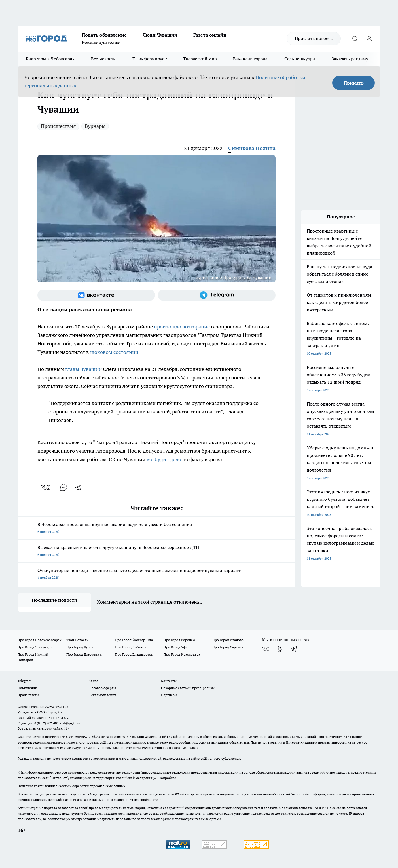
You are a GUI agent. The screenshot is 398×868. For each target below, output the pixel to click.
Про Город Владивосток (134, 654)
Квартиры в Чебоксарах (50, 59)
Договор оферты (103, 688)
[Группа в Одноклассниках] (280, 649)
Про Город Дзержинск (84, 654)
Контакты (169, 681)
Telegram (25, 681)
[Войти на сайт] (369, 39)
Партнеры (169, 695)
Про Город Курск (80, 647)
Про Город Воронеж (179, 640)
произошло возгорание (182, 327)
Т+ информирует (150, 59)
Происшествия (58, 126)
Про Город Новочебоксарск (39, 640)
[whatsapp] (63, 487)
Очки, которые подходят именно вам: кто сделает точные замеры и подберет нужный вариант (156, 574)
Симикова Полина (252, 148)
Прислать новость (314, 38)
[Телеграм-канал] (217, 295)
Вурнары (95, 126)
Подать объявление (104, 35)
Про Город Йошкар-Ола (134, 640)
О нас (94, 681)
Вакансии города (250, 59)
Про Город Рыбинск (130, 647)
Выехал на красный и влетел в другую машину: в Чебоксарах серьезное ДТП (156, 551)
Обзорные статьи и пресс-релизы (188, 688)
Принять (354, 83)
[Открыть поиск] (355, 39)
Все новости (103, 59)
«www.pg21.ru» (57, 707)
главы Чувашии (83, 369)
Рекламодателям (101, 42)
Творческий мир (200, 59)
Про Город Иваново (228, 640)
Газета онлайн (210, 35)
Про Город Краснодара (182, 654)
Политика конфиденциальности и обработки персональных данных (71, 786)
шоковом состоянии (114, 352)
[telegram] (80, 487)
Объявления (27, 688)
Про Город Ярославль (35, 647)
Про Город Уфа (175, 647)
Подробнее (167, 778)
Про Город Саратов (228, 647)
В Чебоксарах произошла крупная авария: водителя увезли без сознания (156, 528)
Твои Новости (77, 640)
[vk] (46, 487)
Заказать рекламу (350, 59)
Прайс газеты (28, 695)
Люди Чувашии (160, 35)
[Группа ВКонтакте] (96, 295)
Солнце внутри (300, 59)
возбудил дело (164, 459)
